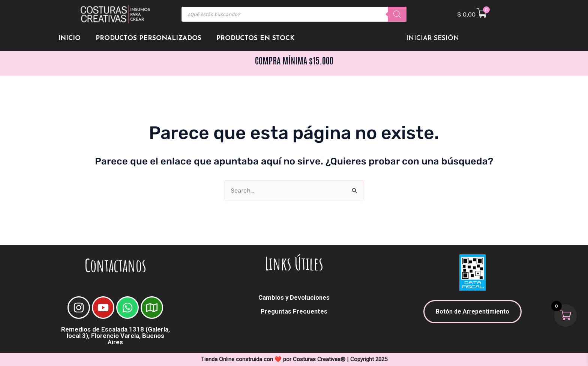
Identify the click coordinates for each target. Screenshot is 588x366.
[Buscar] (397, 14)
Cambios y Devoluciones (294, 297)
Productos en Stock (255, 38)
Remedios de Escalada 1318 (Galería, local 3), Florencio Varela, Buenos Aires (115, 336)
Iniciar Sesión (433, 38)
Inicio (69, 38)
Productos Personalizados (148, 38)
